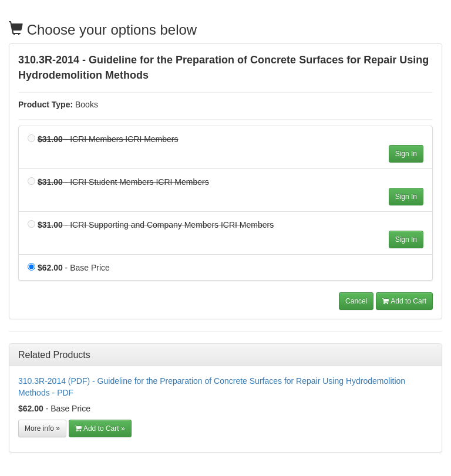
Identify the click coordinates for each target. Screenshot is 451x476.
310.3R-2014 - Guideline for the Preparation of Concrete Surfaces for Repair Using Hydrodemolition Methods (223, 67)
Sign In (406, 154)
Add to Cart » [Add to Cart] (100, 428)
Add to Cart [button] (404, 301)
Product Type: (46, 104)
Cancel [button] (356, 301)
